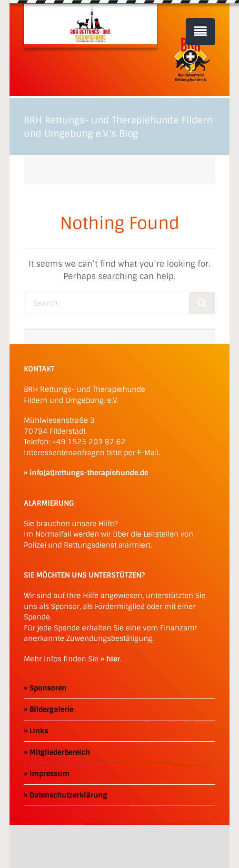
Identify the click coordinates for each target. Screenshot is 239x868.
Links (39, 731)
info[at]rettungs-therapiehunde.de (89, 473)
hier (113, 659)
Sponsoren (48, 688)
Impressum (50, 774)
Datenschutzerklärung (68, 795)
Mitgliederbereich (60, 752)
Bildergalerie (51, 709)
